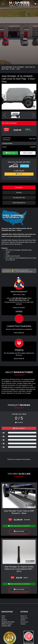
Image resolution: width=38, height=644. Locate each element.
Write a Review (19, 428)
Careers (23, 624)
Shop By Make (6, 626)
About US (24, 616)
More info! (32, 139)
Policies (23, 620)
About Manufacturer (19, 203)
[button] (34, 97)
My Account (24, 622)
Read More (19, 333)
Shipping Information (8, 622)
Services (4, 620)
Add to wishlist (28, 153)
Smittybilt (33, 147)
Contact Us (24, 618)
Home (3, 616)
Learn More (25, 166)
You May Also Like (19, 198)
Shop (3, 618)
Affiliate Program (7, 624)
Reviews (19, 193)
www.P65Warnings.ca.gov (24, 272)
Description (19, 187)
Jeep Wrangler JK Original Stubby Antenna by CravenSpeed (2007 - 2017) (19, 569)
